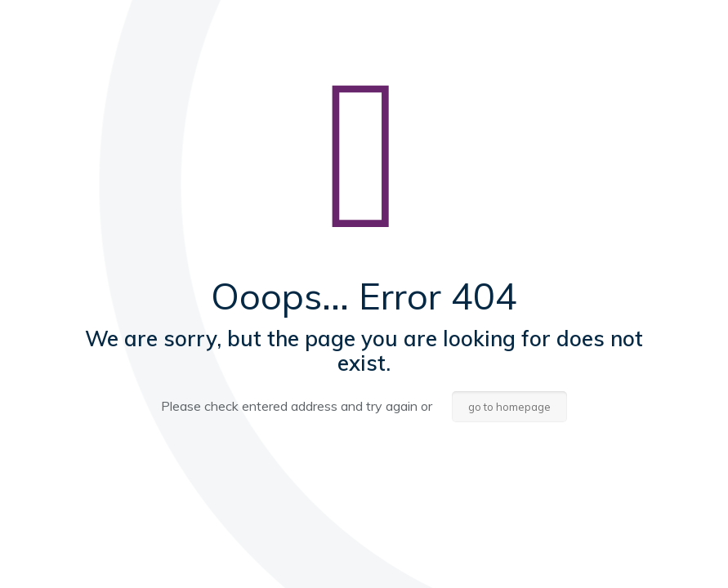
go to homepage (509, 407)
